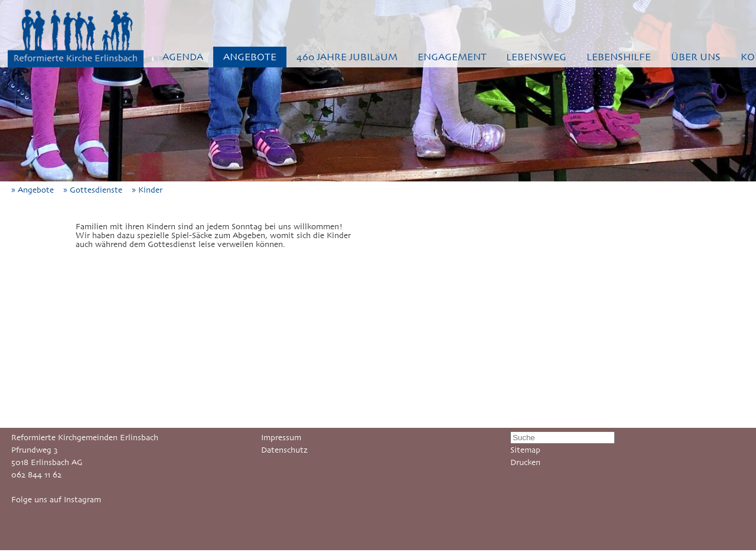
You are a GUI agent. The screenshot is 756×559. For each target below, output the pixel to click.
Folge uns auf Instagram (56, 500)
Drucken (525, 462)
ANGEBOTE (250, 57)
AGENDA (183, 57)
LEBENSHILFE (619, 57)
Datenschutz (284, 450)
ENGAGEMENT (452, 57)
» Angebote (36, 190)
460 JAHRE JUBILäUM (347, 57)
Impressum (281, 438)
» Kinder (151, 190)
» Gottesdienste (96, 190)
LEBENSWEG (536, 57)
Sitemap (525, 450)
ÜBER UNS (696, 57)
